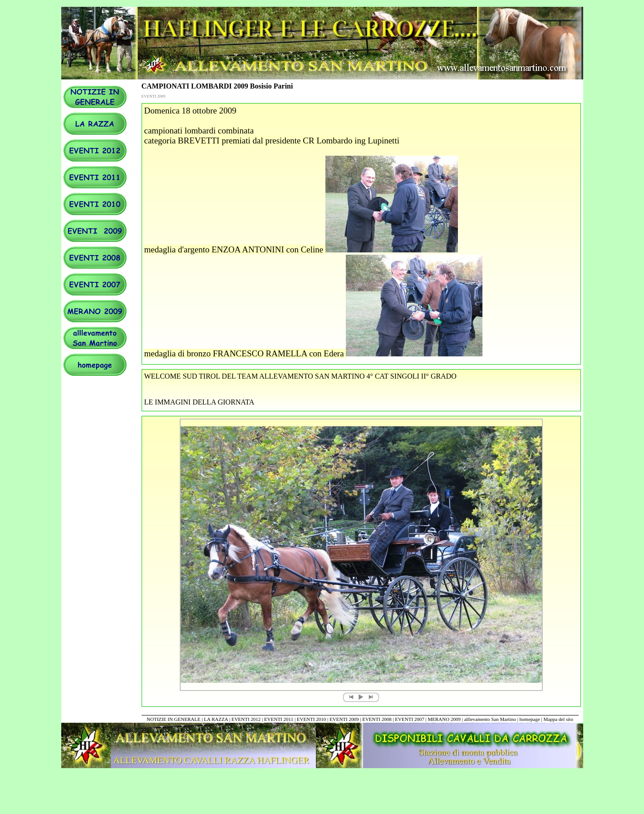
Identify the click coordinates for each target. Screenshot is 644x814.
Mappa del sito (558, 719)
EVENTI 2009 (344, 719)
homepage (531, 719)
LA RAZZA (216, 719)
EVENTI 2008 (377, 719)
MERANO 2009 (444, 719)
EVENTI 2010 (311, 719)
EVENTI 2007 (409, 719)
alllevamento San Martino (490, 719)
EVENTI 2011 (279, 719)
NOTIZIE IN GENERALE (174, 719)
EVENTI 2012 (246, 719)
